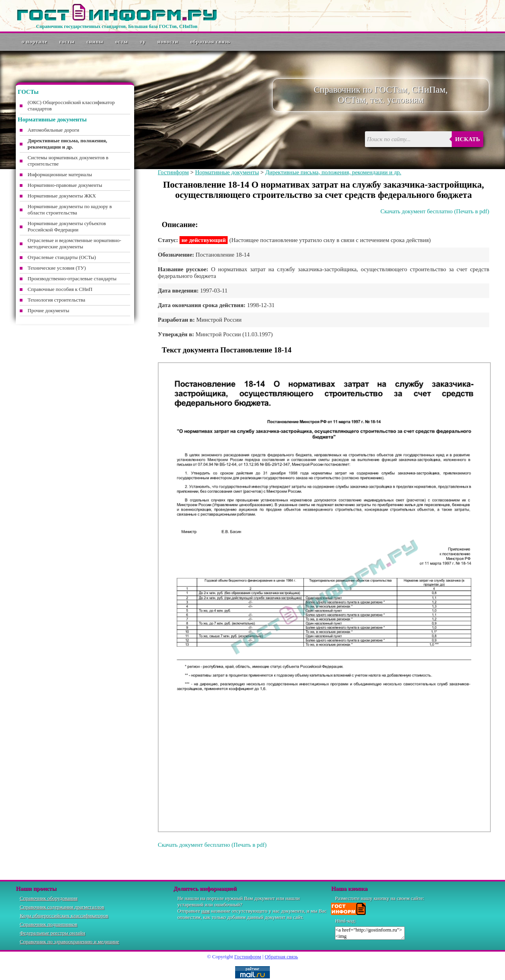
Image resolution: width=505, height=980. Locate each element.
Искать (468, 139)
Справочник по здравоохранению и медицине (69, 942)
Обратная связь (210, 42)
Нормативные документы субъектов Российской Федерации (67, 226)
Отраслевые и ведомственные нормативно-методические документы (74, 243)
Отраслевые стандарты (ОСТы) (62, 257)
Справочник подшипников (49, 924)
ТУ (143, 42)
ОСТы (122, 42)
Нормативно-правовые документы (65, 185)
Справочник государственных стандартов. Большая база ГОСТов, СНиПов (117, 26)
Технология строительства (56, 300)
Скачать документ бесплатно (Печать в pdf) (435, 211)
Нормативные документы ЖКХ (62, 196)
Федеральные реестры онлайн (52, 933)
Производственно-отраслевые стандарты (72, 279)
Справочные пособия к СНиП (60, 289)
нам (205, 911)
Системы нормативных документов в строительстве (68, 161)
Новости (168, 42)
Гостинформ (173, 172)
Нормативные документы (227, 172)
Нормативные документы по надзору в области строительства (70, 210)
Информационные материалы (60, 174)
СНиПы (95, 42)
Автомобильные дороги (53, 130)
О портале (35, 42)
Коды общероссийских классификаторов (64, 916)
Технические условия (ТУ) (57, 268)
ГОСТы (67, 42)
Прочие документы (49, 310)
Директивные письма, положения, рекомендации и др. (333, 172)
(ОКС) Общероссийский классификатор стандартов (71, 105)
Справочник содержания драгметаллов (62, 907)
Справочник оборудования (49, 898)
